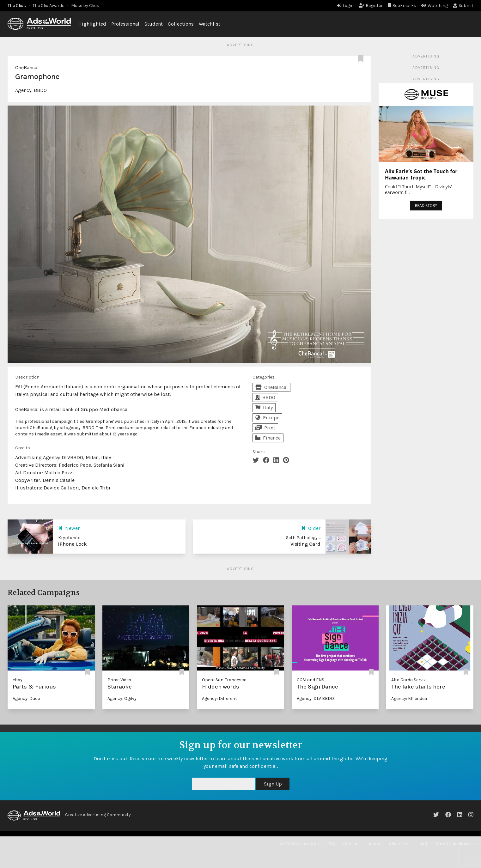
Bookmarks (402, 6)
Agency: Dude (26, 698)
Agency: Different (219, 698)
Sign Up (273, 784)
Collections (181, 24)
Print (265, 428)
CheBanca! (27, 67)
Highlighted (92, 24)
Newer (69, 528)
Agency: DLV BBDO (315, 698)
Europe (267, 418)
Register (371, 6)
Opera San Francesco (224, 680)
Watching (435, 6)
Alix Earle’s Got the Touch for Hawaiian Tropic (421, 174)
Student (154, 24)
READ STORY (426, 206)
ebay (18, 680)
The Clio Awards (49, 6)
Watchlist (210, 24)
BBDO (40, 90)
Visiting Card (305, 544)
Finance (268, 438)
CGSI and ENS (311, 680)
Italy (264, 407)
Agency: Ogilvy (122, 698)
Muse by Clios (85, 6)
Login (345, 6)
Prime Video (119, 680)
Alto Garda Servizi (409, 680)
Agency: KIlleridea (409, 698)
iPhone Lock (73, 544)
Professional (125, 24)
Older (311, 528)
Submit (463, 6)
